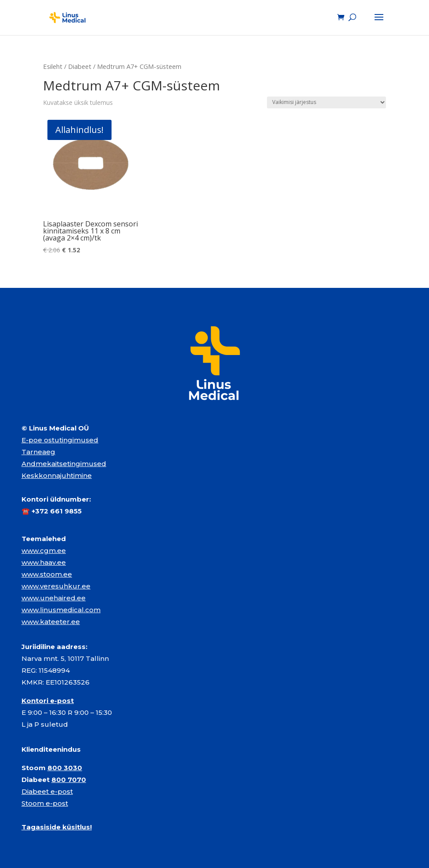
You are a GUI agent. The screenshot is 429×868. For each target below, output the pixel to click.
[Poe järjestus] (326, 102)
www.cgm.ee (44, 551)
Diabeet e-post (47, 791)
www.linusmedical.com (61, 610)
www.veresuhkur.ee (56, 586)
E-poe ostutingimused (60, 440)
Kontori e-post (48, 701)
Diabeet (80, 66)
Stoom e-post (45, 803)
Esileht (53, 66)
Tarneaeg (38, 452)
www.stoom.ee (47, 574)
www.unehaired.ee (54, 598)
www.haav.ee (44, 562)
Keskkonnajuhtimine (57, 475)
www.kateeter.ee (51, 622)
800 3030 (65, 768)
